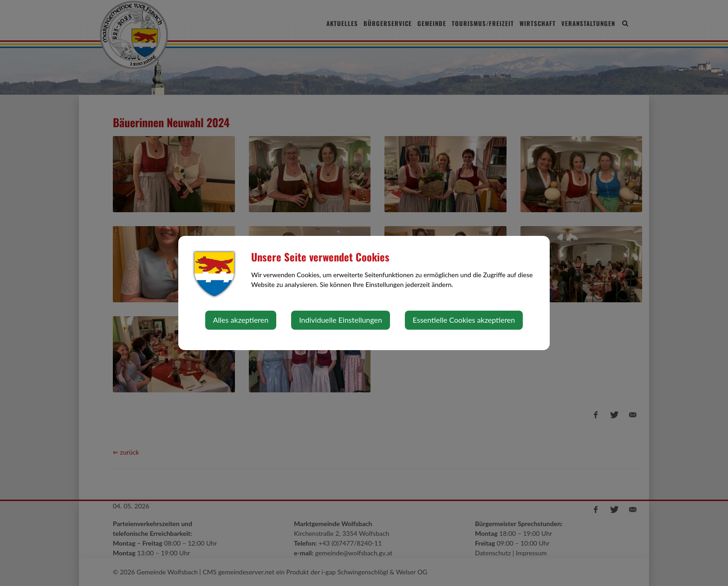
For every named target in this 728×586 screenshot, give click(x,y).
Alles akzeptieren (241, 320)
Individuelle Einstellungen (341, 320)
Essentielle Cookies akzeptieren (464, 320)
